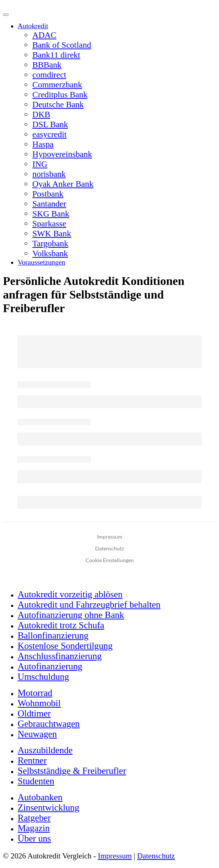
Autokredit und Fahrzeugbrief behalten (89, 605)
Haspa (43, 144)
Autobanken (40, 797)
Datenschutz (156, 856)
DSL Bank (50, 124)
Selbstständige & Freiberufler (72, 771)
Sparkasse (49, 224)
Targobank (50, 243)
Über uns (34, 838)
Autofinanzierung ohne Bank (71, 615)
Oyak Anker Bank (63, 184)
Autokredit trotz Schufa (61, 625)
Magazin (34, 828)
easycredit (49, 134)
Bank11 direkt (56, 55)
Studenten (36, 781)
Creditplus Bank (60, 94)
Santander (49, 204)
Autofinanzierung (50, 666)
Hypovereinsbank (62, 154)
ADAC (44, 35)
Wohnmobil (39, 703)
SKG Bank (51, 214)
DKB (41, 114)
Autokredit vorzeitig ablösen (70, 594)
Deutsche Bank (58, 104)
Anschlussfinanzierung (60, 656)
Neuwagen (37, 734)
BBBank (47, 65)
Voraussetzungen (42, 262)
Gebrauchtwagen (49, 724)
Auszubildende (45, 750)
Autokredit (33, 26)
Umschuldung (43, 677)
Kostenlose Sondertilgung (65, 646)
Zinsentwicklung (49, 808)
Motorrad (35, 693)
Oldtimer (34, 713)
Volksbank (50, 253)
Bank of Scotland (62, 45)
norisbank (49, 174)
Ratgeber (34, 818)
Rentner (32, 760)
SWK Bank (52, 233)
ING (40, 164)
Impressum (115, 856)
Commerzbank (57, 85)
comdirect (49, 75)
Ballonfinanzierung (53, 635)
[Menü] (6, 15)
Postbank (48, 194)
